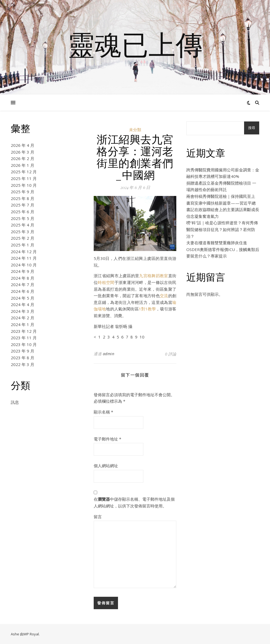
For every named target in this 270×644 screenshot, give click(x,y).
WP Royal (31, 634)
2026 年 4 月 (23, 145)
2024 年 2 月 (23, 318)
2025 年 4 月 (23, 225)
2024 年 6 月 (23, 291)
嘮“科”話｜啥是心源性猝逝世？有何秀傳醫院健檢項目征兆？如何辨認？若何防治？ (222, 229)
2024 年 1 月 (23, 324)
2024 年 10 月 (24, 265)
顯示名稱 (103, 412)
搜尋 (252, 128)
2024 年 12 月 (24, 252)
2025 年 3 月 (23, 232)
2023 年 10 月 (24, 344)
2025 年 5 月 (23, 218)
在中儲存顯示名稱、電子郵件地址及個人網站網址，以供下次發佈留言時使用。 (134, 502)
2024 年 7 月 (23, 284)
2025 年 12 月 (24, 172)
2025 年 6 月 (23, 212)
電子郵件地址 (107, 439)
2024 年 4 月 (23, 304)
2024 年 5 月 (23, 298)
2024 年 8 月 (23, 278)
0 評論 (171, 354)
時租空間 (106, 282)
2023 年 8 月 (23, 358)
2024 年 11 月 (24, 258)
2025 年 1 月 (23, 245)
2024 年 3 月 (23, 311)
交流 (164, 296)
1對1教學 (147, 309)
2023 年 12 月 (24, 331)
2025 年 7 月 (23, 205)
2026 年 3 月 (23, 152)
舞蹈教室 (160, 276)
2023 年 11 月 (24, 338)
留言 (98, 517)
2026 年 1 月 (23, 165)
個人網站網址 (106, 466)
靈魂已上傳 (135, 44)
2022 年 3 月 (23, 364)
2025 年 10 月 (24, 185)
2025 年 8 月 (23, 198)
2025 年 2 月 (23, 238)
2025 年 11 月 (24, 178)
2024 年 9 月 (23, 271)
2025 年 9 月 (23, 192)
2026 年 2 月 (23, 158)
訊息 (15, 402)
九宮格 (145, 276)
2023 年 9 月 (23, 351)
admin (109, 354)
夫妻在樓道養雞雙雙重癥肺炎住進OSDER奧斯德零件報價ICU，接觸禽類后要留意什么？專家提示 (223, 249)
